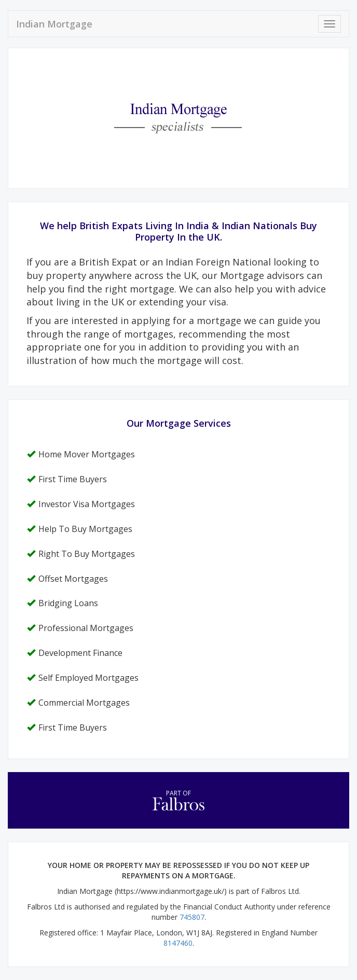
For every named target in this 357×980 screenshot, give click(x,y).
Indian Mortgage (54, 24)
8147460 (178, 943)
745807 (192, 917)
